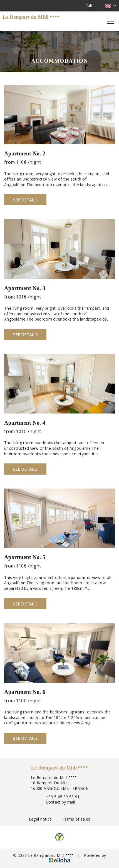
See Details (25, 200)
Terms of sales (76, 819)
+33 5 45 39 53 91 (60, 797)
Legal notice (40, 819)
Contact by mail (57, 802)
